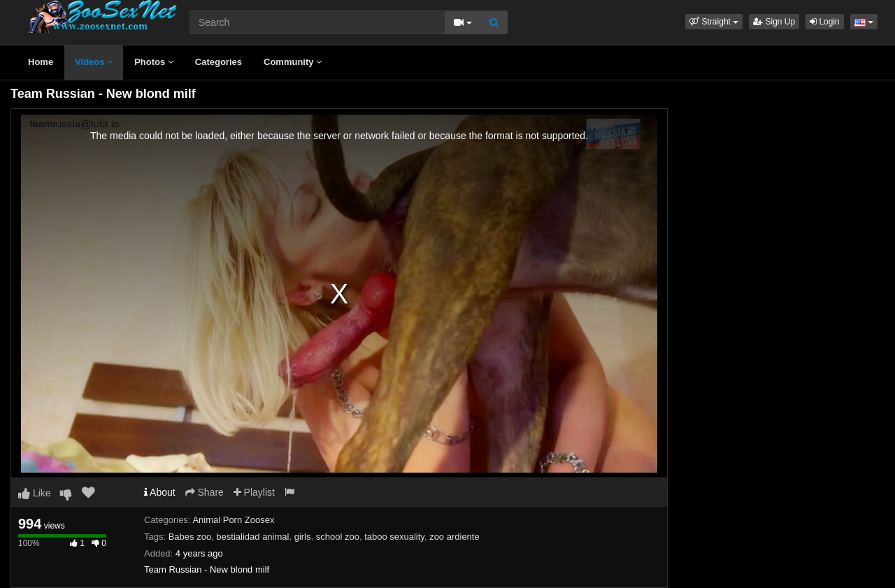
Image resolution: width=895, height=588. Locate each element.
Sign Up (774, 22)
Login (825, 22)
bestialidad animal (252, 537)
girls (303, 537)
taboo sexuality (394, 537)
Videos (94, 62)
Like (35, 493)
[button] (714, 22)
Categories (219, 62)
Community (293, 62)
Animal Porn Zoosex (233, 520)
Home (41, 62)
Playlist (254, 492)
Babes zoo (190, 537)
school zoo (338, 537)
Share (205, 492)
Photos (154, 62)
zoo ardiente (454, 537)
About (160, 492)
